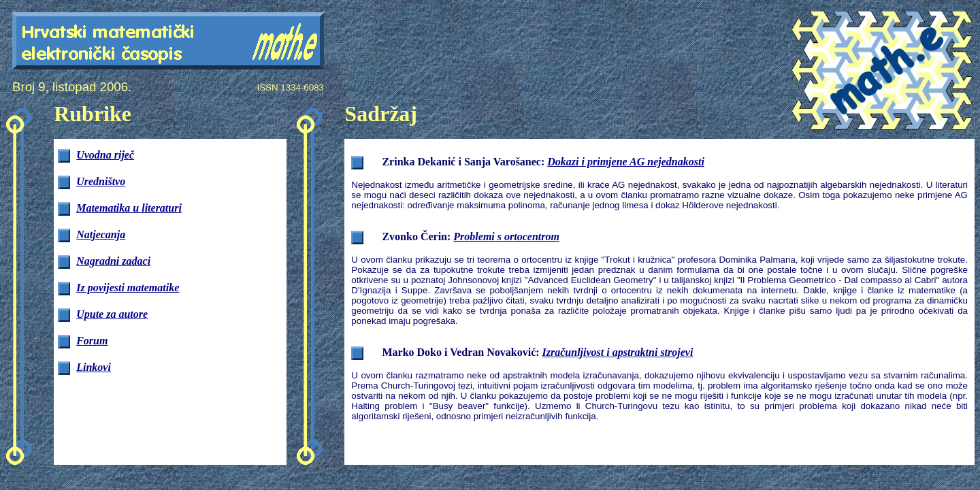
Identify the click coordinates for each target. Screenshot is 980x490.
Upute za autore (112, 314)
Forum (92, 341)
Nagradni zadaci (113, 261)
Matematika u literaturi (129, 208)
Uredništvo (101, 181)
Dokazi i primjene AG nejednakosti (626, 162)
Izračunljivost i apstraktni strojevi (618, 352)
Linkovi (94, 367)
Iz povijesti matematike (128, 288)
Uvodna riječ (105, 155)
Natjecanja (101, 234)
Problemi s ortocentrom (506, 236)
